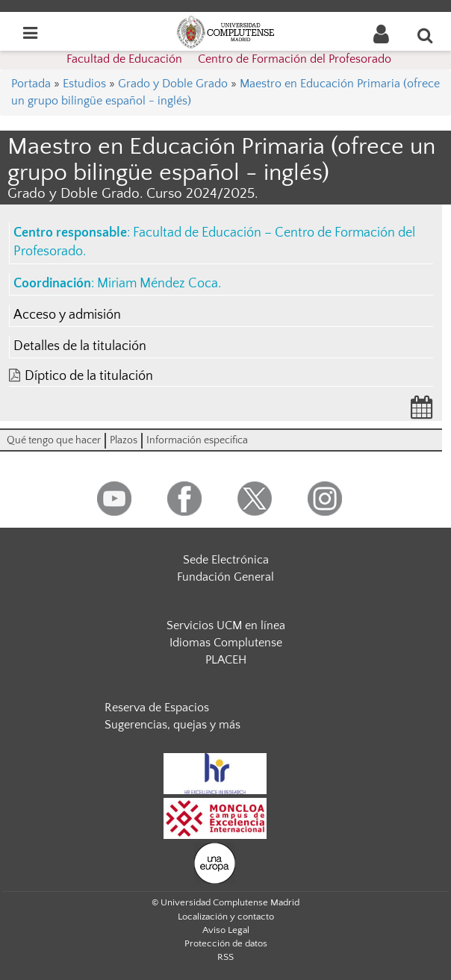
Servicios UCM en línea (226, 625)
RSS (225, 957)
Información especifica (197, 440)
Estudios (84, 84)
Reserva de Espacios (157, 708)
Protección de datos (226, 943)
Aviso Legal (226, 930)
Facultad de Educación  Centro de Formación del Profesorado (229, 59)
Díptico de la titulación (89, 376)
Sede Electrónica (226, 560)
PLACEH (226, 660)
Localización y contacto (226, 917)
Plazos (124, 440)
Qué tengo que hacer (54, 440)
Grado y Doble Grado (173, 84)
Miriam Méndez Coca (158, 284)
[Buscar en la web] (426, 35)
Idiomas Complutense (226, 643)
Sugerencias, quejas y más (172, 725)
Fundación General (225, 577)
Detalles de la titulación (80, 346)
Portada (31, 84)
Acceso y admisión (67, 315)
